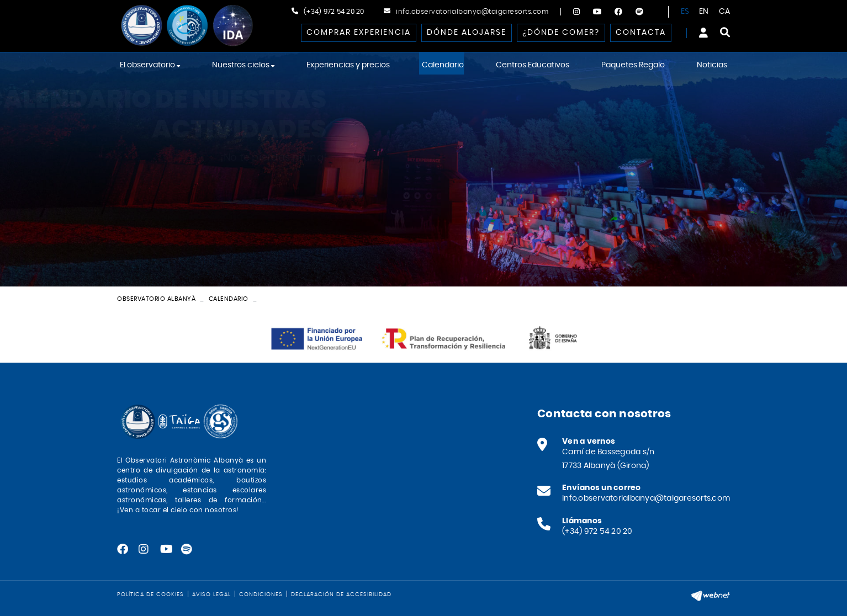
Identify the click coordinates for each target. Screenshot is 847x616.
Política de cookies (150, 594)
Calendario (229, 299)
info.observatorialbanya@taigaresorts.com (472, 12)
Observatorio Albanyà (156, 299)
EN (704, 12)
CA (725, 12)
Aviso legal (211, 594)
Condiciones (261, 594)
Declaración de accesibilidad (341, 594)
